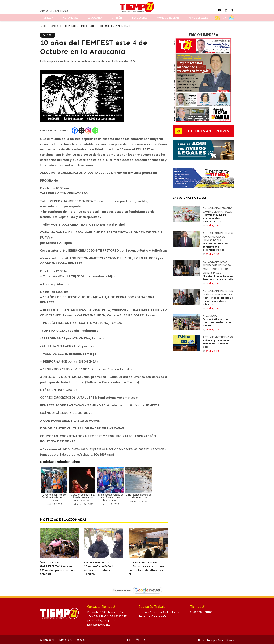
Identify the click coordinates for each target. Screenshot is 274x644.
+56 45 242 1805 (97, 616)
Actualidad (71, 18)
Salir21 (56, 26)
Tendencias (139, 18)
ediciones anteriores (207, 131)
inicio (43, 26)
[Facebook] (75, 130)
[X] (82, 130)
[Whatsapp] (95, 130)
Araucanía (95, 18)
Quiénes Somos (201, 612)
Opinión (117, 18)
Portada (47, 18)
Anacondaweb (226, 640)
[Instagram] (88, 130)
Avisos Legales (198, 18)
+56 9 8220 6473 (118, 616)
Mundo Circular (168, 18)
